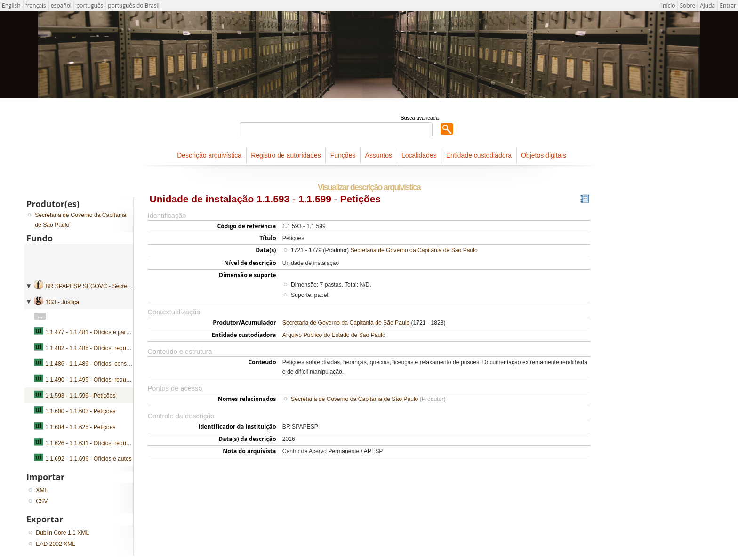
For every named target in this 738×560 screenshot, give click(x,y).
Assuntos (378, 155)
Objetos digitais (544, 155)
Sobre (687, 5)
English (11, 5)
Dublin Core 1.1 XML (62, 533)
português (90, 5)
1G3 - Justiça (62, 302)
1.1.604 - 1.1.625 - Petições (80, 427)
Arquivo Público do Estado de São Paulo (334, 335)
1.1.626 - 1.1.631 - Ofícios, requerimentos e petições (112, 443)
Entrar (728, 5)
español (61, 5)
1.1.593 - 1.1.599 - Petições (80, 396)
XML (42, 490)
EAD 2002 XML (56, 544)
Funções (343, 155)
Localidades (419, 155)
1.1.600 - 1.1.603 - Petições (80, 411)
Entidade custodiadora (479, 155)
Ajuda (707, 5)
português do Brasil (133, 5)
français (36, 5)
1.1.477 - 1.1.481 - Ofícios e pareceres (94, 332)
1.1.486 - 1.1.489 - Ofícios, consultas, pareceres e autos (116, 364)
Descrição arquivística (209, 155)
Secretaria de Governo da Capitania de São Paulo (414, 250)
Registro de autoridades (286, 155)
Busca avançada (420, 118)
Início (668, 5)
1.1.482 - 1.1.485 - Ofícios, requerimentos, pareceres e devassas (128, 348)
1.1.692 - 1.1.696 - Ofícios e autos (88, 459)
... (40, 316)
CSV (42, 501)
